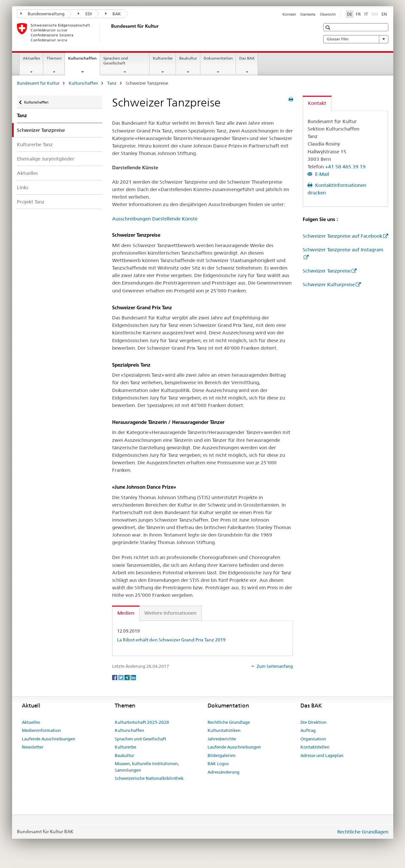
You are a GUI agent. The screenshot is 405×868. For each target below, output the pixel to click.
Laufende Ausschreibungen (49, 739)
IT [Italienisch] (366, 14)
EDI (85, 14)
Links (23, 187)
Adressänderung (224, 772)
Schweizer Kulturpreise (329, 284)
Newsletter (33, 747)
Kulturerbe (163, 58)
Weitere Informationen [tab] (170, 613)
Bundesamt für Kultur (38, 83)
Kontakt (289, 14)
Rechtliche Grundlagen (363, 832)
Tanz (112, 83)
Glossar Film (356, 39)
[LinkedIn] (133, 677)
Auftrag (308, 730)
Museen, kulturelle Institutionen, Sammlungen (147, 767)
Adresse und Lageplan (322, 755)
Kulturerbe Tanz (35, 144)
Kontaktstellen (315, 747)
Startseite (308, 14)
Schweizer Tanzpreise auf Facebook (342, 236)
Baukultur (188, 58)
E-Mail (321, 174)
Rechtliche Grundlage (229, 722)
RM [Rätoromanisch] (375, 14)
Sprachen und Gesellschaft (116, 61)
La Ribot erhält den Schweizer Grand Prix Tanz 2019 (171, 640)
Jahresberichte (222, 739)
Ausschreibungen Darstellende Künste (155, 219)
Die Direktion (313, 722)
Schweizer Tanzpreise (327, 271)
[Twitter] (121, 677)
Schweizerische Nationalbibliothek (149, 778)
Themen (54, 58)
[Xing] (128, 677)
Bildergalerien (222, 755)
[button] (329, 28)
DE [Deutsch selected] (350, 14)
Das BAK (247, 58)
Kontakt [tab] (317, 103)
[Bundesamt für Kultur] (110, 32)
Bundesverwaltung (43, 14)
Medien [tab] (126, 613)
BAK (113, 14)
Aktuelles (31, 58)
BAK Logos (218, 763)
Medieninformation (41, 730)
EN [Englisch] (384, 14)
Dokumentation (218, 58)
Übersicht (328, 14)
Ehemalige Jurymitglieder (46, 159)
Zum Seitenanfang (274, 666)
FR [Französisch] (358, 14)
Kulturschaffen (84, 60)
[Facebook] (115, 677)
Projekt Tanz (31, 202)
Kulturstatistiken (224, 730)
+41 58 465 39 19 (345, 167)
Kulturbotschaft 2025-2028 (142, 722)
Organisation (313, 739)
